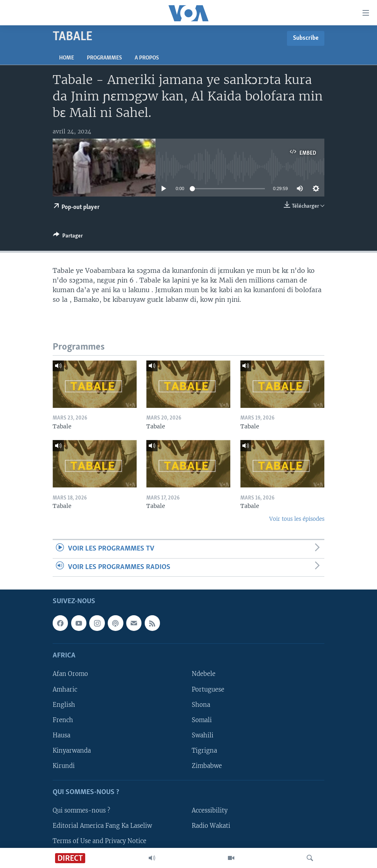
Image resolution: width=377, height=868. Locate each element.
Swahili (203, 735)
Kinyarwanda (72, 751)
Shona (201, 705)
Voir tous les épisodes (297, 519)
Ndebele (204, 674)
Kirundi (64, 766)
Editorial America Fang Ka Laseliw (102, 826)
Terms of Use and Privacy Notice (99, 841)
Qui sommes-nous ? (81, 811)
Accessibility (210, 811)
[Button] (68, 237)
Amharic (65, 690)
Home (67, 58)
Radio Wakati (211, 826)
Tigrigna (204, 751)
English (64, 705)
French (63, 720)
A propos (147, 58)
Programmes (104, 58)
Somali (202, 720)
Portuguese (208, 690)
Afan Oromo (70, 674)
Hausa (61, 735)
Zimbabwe (207, 766)
